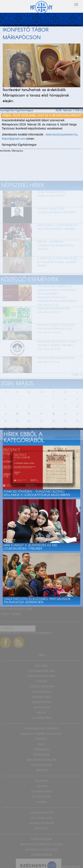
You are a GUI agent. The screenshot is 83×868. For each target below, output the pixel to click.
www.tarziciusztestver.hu (61, 134)
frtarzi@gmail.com (14, 139)
